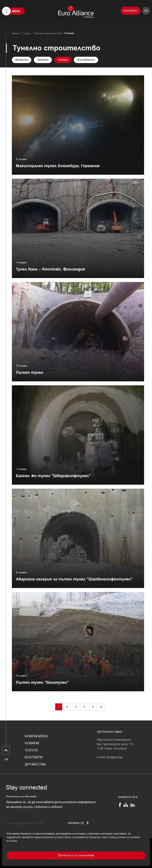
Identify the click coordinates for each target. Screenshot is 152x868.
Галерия (63, 60)
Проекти (43, 60)
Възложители (86, 60)
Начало (16, 33)
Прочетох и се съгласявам (76, 855)
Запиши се (78, 823)
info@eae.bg (114, 757)
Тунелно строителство (47, 33)
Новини (32, 743)
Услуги (27, 33)
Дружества (35, 764)
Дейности (22, 60)
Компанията (36, 736)
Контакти (131, 11)
